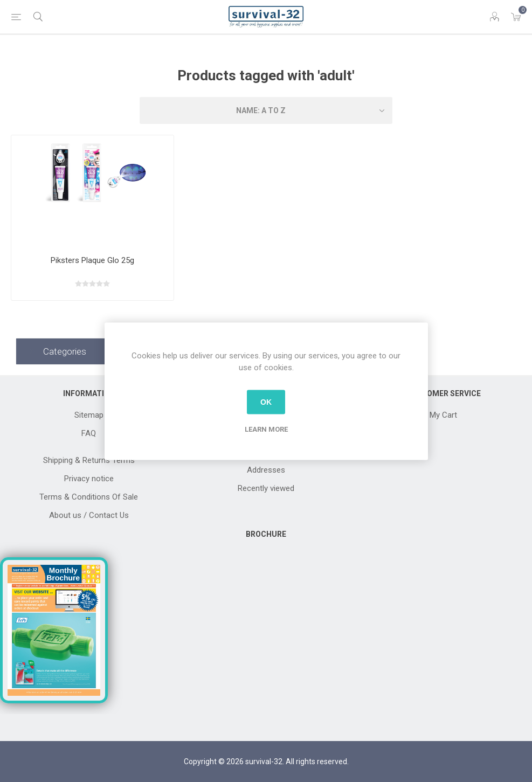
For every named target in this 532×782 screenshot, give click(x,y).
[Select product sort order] (266, 110)
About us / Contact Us (89, 515)
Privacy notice (89, 479)
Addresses (266, 470)
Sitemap (89, 415)
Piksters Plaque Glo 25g (92, 260)
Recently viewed (266, 488)
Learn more (266, 429)
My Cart (443, 415)
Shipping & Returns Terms (89, 460)
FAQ (89, 433)
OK (266, 402)
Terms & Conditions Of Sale (89, 497)
